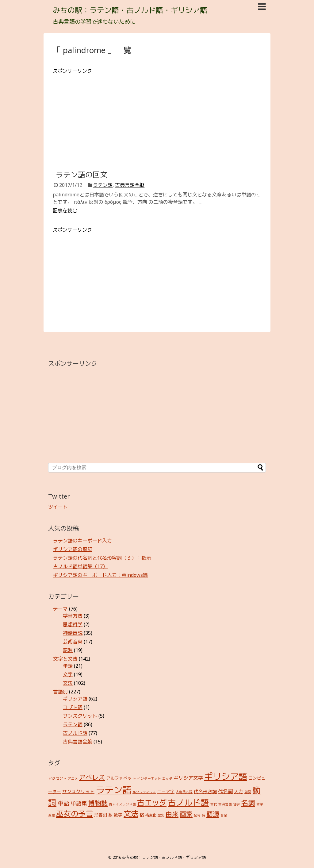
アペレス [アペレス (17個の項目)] (92, 777)
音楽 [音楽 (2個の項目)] (224, 815)
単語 (68, 666)
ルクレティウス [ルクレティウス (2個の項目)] (144, 792)
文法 (68, 683)
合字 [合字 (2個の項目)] (236, 804)
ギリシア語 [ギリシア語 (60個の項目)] (226, 776)
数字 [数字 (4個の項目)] (118, 815)
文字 (68, 674)
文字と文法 (65, 659)
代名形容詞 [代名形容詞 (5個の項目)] (205, 791)
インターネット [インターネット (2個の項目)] (149, 778)
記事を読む (65, 210)
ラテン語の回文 (82, 174)
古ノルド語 (75, 733)
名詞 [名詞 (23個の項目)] (248, 803)
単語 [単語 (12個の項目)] (63, 803)
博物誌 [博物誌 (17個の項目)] (98, 803)
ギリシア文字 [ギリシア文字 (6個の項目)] (188, 778)
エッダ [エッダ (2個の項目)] (167, 778)
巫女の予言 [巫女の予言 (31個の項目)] (75, 814)
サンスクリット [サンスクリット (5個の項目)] (78, 791)
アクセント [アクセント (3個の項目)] (57, 778)
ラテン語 (103, 185)
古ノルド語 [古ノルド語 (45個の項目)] (188, 802)
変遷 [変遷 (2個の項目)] (52, 815)
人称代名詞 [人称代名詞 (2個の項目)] (184, 792)
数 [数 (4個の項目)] (110, 815)
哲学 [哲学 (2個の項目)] (260, 804)
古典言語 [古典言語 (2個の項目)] (225, 804)
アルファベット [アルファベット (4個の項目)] (121, 778)
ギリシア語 (75, 699)
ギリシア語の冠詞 (73, 549)
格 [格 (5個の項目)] (142, 815)
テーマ (60, 609)
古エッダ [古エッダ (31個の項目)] (152, 802)
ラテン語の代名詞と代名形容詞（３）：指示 (102, 558)
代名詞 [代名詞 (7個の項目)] (225, 791)
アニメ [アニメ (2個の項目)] (73, 778)
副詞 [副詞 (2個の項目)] (248, 792)
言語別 (60, 692)
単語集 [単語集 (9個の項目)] (79, 803)
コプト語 (73, 707)
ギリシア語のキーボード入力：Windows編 (100, 575)
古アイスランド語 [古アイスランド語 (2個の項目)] (122, 804)
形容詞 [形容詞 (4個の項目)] (101, 815)
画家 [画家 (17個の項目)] (186, 814)
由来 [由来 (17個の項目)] (172, 814)
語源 (68, 650)
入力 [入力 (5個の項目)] (239, 791)
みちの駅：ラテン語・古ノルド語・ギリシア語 (130, 10)
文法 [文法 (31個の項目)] (131, 814)
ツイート (58, 507)
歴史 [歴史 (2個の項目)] (161, 815)
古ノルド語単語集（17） (80, 566)
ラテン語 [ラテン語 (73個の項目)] (113, 790)
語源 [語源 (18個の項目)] (213, 814)
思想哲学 (73, 624)
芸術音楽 (73, 642)
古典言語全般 (130, 185)
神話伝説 (73, 633)
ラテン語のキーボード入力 (82, 541)
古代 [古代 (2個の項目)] (214, 804)
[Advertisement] (157, 118)
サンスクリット (80, 716)
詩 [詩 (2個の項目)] (203, 815)
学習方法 (73, 616)
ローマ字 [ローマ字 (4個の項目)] (166, 791)
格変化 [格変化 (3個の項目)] (151, 815)
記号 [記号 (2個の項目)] (197, 815)
